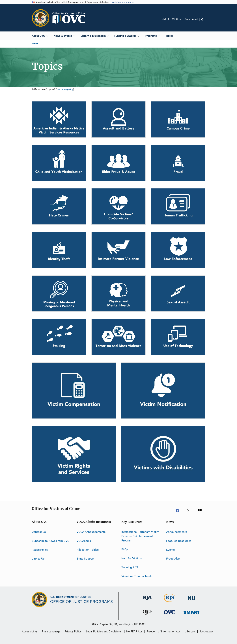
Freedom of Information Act (163, 632)
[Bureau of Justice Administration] (147, 602)
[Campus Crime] (178, 119)
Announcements (177, 532)
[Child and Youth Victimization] (59, 163)
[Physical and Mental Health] (118, 294)
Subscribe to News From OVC (50, 541)
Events (170, 550)
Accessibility (30, 632)
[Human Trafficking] (178, 206)
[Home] (70, 18)
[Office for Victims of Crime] (169, 616)
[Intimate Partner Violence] (118, 250)
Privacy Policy (73, 632)
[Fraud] (178, 163)
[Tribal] (59, 119)
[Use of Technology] (178, 337)
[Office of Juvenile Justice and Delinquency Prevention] (148, 616)
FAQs (125, 549)
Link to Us (38, 559)
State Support (85, 559)
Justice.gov (206, 632)
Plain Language (51, 632)
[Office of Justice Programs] (41, 18)
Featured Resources (179, 541)
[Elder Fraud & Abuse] (118, 163)
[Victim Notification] (163, 391)
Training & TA (130, 567)
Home (35, 43)
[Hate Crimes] (59, 206)
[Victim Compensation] (74, 391)
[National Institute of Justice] (191, 602)
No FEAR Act (134, 632)
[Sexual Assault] (178, 294)
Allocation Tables (88, 550)
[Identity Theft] (59, 250)
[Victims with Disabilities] (163, 454)
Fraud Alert (191, 19)
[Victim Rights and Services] (74, 454)
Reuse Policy (40, 550)
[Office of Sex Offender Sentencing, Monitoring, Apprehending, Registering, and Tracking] (191, 616)
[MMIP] (59, 294)
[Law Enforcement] (178, 250)
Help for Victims (172, 19)
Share (205, 22)
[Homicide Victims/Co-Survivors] (118, 206)
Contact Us (39, 532)
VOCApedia (84, 541)
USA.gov (190, 632)
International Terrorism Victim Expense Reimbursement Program (140, 536)
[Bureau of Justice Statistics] (170, 603)
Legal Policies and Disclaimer (104, 632)
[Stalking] (59, 337)
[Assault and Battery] (118, 119)
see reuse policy (65, 89)
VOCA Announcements (91, 532)
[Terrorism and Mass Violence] (118, 337)
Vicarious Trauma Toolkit (137, 576)
